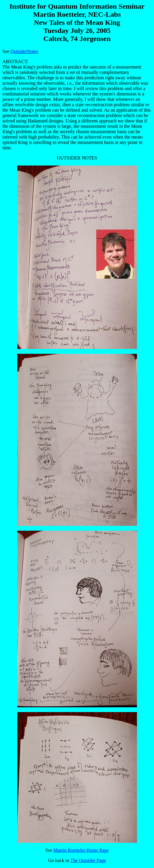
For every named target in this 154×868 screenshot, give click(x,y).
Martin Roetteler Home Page (81, 850)
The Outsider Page (88, 860)
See (49, 850)
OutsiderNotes (24, 51)
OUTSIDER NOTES (77, 499)
